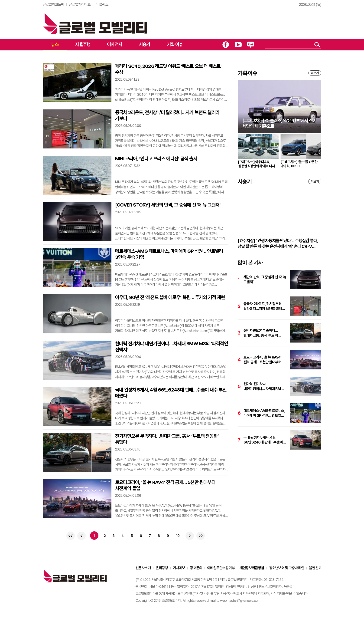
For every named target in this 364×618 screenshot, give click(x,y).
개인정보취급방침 (252, 568)
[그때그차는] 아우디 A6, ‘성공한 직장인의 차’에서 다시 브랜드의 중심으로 (256, 164)
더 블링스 (102, 5)
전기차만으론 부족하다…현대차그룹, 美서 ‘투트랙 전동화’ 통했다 (167, 439)
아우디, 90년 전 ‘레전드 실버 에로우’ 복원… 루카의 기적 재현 (170, 297)
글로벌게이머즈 (80, 5)
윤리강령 (162, 568)
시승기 (145, 44)
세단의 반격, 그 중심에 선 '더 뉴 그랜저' (265, 279)
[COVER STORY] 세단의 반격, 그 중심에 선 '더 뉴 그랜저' (168, 205)
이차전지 (115, 44)
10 (178, 536)
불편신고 (315, 568)
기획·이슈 (175, 44)
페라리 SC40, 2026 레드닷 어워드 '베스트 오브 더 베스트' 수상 (168, 69)
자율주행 (83, 44)
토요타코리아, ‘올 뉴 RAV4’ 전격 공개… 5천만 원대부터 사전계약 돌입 (165, 485)
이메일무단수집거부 (221, 568)
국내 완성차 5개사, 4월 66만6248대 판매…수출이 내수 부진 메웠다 (171, 393)
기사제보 (179, 568)
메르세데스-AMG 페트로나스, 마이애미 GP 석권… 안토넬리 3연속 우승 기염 (169, 254)
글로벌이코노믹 (53, 5)
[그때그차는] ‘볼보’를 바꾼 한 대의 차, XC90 (299, 164)
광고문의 (196, 568)
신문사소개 (143, 568)
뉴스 (55, 44)
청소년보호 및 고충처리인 (287, 568)
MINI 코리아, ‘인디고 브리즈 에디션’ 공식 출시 (156, 159)
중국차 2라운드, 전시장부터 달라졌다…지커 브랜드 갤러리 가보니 (167, 115)
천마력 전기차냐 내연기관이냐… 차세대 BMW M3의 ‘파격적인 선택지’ (172, 347)
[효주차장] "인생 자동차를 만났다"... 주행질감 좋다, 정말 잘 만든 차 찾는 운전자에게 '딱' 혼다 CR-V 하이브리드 (278, 244)
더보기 (315, 73)
